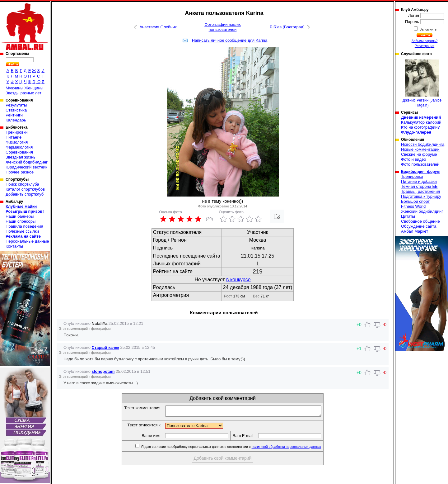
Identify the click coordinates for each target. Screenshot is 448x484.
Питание (14, 137)
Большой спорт (415, 201)
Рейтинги (14, 115)
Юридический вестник (26, 167)
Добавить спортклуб (25, 194)
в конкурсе (238, 280)
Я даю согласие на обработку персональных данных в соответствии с (240, 448)
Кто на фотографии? (420, 127)
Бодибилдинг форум (420, 172)
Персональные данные (27, 241)
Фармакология (19, 147)
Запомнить (428, 29)
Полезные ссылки (22, 231)
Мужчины (14, 88)
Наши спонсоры (21, 221)
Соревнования (19, 152)
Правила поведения (24, 226)
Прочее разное (20, 172)
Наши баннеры (20, 216)
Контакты (14, 246)
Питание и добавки (419, 181)
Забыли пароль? (425, 41)
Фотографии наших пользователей (223, 27)
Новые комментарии (420, 149)
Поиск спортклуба (22, 184)
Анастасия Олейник (158, 27)
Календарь (16, 120)
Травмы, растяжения (420, 191)
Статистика (16, 110)
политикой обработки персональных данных (296, 448)
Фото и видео (414, 159)
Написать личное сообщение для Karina (230, 40)
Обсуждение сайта (419, 226)
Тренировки (16, 132)
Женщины (34, 88)
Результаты (16, 105)
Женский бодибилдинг (27, 162)
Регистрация (425, 46)
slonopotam (103, 371)
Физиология (17, 142)
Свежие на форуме (419, 154)
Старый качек (105, 347)
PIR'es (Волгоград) (287, 27)
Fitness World (413, 206)
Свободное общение (420, 221)
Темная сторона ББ (419, 186)
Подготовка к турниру (421, 196)
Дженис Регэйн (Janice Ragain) (422, 83)
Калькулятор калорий (421, 122)
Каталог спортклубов (25, 189)
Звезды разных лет (23, 93)
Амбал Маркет (415, 231)
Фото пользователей (420, 164)
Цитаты (408, 216)
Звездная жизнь (21, 157)
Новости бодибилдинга (423, 144)
